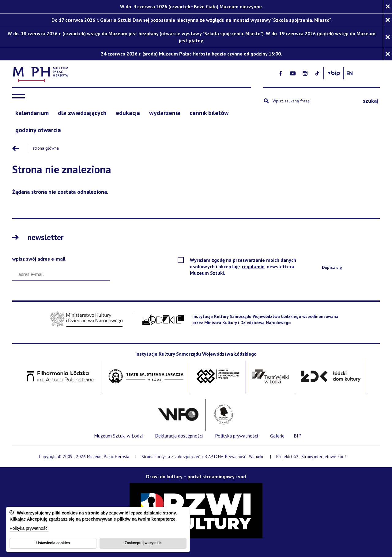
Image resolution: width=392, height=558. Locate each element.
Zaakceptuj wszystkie (143, 543)
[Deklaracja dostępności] (179, 436)
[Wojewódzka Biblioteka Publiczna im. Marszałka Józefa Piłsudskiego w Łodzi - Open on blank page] (223, 415)
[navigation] (20, 97)
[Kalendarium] (32, 114)
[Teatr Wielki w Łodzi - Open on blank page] (271, 377)
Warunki (256, 457)
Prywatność (236, 457)
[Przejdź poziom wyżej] (20, 149)
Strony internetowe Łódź (324, 457)
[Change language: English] (374, 73)
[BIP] (298, 436)
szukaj (370, 101)
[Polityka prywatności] (236, 436)
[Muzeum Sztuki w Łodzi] (118, 436)
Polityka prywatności (29, 528)
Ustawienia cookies (53, 543)
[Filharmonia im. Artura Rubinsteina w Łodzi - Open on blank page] (60, 377)
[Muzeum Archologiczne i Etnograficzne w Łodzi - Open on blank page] (218, 377)
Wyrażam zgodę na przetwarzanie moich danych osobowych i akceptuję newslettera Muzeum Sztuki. (243, 267)
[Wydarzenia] (165, 114)
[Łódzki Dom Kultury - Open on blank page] (331, 377)
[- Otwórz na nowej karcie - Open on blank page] (304, 73)
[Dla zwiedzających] (82, 114)
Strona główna (45, 149)
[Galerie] (277, 436)
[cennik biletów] (209, 114)
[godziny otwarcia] (38, 131)
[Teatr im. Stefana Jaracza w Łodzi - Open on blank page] (146, 377)
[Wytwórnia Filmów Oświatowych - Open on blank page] (178, 415)
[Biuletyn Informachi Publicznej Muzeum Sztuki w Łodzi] (357, 73)
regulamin (254, 267)
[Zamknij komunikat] (387, 7)
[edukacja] (128, 114)
